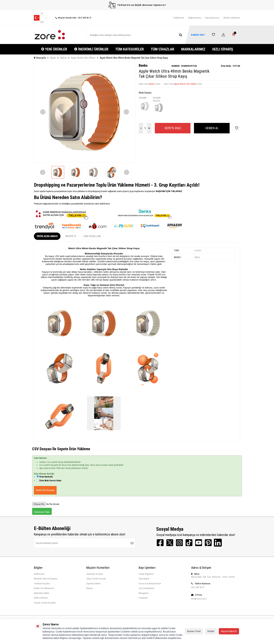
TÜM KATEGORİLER (130, 49)
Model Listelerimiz (232, 18)
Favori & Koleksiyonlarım (150, 584)
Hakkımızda (179, 18)
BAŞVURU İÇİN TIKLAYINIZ (169, 191)
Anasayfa (40, 58)
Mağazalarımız (195, 18)
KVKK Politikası (41, 598)
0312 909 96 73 (198, 587)
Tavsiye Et (71, 236)
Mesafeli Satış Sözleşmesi (46, 579)
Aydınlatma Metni (42, 593)
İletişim (90, 588)
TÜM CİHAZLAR (163, 49)
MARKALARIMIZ (193, 49)
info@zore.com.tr (199, 599)
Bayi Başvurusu (212, 18)
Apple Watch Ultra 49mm (83, 58)
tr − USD (40, 18)
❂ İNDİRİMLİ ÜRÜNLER (91, 49)
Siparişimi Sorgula (95, 574)
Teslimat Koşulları (42, 584)
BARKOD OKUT (198, 35)
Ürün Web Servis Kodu (50, 481)
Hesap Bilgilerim (146, 574)
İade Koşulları (92, 236)
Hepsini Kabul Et (229, 631)
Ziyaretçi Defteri (93, 584)
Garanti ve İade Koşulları (45, 603)
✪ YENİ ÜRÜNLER (54, 49)
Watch (63, 58)
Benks (143, 65)
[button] (43, 112)
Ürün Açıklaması (47, 236)
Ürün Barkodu (46, 477)
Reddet (211, 631)
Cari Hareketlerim (147, 588)
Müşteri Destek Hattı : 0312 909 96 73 (72, 18)
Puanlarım (143, 598)
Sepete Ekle (173, 128)
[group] (85, 112)
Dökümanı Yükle (42, 512)
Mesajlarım (144, 593)
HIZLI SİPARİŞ (223, 49)
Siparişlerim (144, 579)
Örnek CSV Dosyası (45, 490)
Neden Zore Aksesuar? (44, 588)
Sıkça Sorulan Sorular (96, 579)
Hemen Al (212, 128)
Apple (53, 58)
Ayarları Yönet (194, 631)
